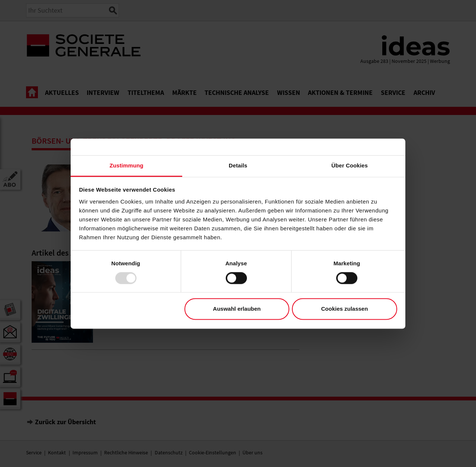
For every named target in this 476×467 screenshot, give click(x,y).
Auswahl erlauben (237, 309)
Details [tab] (238, 165)
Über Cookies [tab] (350, 165)
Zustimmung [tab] (127, 165)
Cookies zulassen (344, 309)
